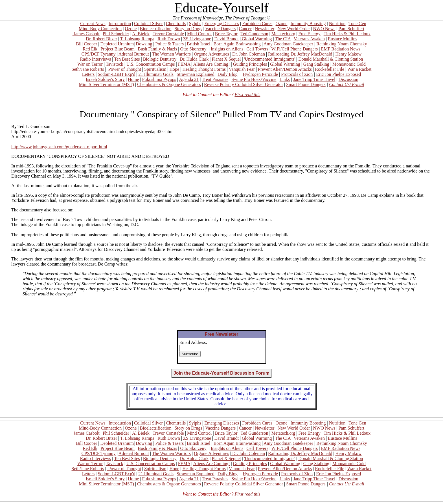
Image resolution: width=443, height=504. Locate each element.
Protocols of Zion (297, 74)
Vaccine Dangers (220, 29)
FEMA (184, 64)
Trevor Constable (168, 34)
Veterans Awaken (309, 39)
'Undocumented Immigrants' (270, 59)
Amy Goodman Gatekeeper (288, 44)
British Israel (199, 44)
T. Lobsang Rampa (137, 39)
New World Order (294, 29)
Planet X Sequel (226, 59)
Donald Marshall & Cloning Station (331, 59)
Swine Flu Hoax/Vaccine (254, 79)
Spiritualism (155, 69)
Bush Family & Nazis (157, 49)
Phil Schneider (116, 34)
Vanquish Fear (242, 69)
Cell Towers (257, 49)
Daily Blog (228, 74)
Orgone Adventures (211, 54)
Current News (93, 24)
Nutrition (337, 24)
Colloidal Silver (148, 24)
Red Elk (90, 49)
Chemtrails (176, 24)
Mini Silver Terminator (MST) (106, 84)
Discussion (348, 79)
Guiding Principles (250, 64)
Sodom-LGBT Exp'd (116, 74)
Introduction (120, 24)
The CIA (283, 39)
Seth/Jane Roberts (88, 69)
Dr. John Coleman (248, 54)
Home (133, 79)
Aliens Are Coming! (212, 64)
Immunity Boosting (308, 24)
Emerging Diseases (222, 24)
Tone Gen (357, 24)
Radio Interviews (95, 59)
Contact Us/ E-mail (346, 84)
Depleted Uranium (117, 44)
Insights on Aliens (227, 49)
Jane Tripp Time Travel (314, 79)
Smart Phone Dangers (306, 84)
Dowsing (144, 44)
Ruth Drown (169, 39)
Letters (88, 74)
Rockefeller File (330, 69)
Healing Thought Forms (204, 69)
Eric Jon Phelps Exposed (339, 74)
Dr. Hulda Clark (194, 59)
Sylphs (195, 24)
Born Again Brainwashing (237, 44)
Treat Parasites (215, 79)
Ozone (282, 24)
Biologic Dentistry (160, 59)
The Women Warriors (171, 54)
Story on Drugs (188, 29)
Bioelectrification (155, 29)
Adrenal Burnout (134, 54)
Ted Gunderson (254, 34)
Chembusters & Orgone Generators (169, 84)
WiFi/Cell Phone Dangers (295, 49)
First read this (247, 95)
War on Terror (90, 64)
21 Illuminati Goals (156, 74)
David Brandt (226, 39)
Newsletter (265, 29)
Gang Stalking (316, 64)
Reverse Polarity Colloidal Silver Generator (244, 84)
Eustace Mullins (343, 39)
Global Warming (256, 39)
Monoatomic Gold (349, 64)
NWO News (324, 29)
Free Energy (309, 34)
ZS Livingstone (197, 39)
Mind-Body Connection (100, 29)
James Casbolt (86, 34)
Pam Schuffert (351, 29)
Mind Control (199, 34)
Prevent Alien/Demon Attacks (285, 69)
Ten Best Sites (127, 59)
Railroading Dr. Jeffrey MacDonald (300, 54)
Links (285, 79)
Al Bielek (141, 34)
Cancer (245, 29)
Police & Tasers (169, 44)
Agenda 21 (189, 79)
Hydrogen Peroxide (260, 74)
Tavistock (115, 64)
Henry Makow (349, 54)
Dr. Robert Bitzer (101, 39)
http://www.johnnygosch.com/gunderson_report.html (59, 147)
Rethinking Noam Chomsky (342, 44)
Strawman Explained (196, 74)
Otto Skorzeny (193, 49)
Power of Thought (124, 69)
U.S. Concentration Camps (151, 64)
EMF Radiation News (341, 49)
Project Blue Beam (118, 49)
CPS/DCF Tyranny (99, 54)
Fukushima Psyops (159, 79)
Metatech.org (283, 34)
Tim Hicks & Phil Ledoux (347, 34)
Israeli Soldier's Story (105, 79)
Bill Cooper (86, 44)
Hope (175, 69)
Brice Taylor (226, 34)
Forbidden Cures (257, 24)
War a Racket (359, 69)
